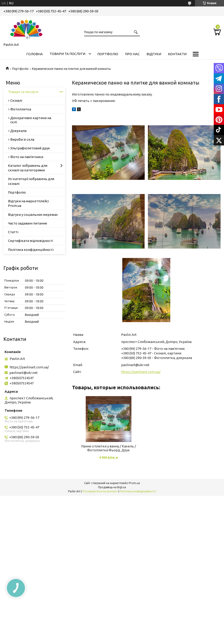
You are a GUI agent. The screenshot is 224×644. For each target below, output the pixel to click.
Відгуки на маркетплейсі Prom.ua (28, 203)
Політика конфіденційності (31, 250)
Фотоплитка (21, 109)
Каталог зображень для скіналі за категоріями (28, 168)
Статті (13, 232)
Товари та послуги (67, 54)
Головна (35, 54)
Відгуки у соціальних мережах (33, 215)
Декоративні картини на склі (31, 120)
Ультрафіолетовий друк (30, 148)
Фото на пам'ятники (27, 157)
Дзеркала (18, 131)
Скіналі (16, 100)
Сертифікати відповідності (31, 241)
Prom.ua (134, 483)
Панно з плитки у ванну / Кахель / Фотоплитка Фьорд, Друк (109, 448)
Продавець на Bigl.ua (112, 487)
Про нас (132, 54)
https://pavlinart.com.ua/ (141, 372)
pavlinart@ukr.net (135, 365)
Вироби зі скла (22, 139)
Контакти (177, 54)
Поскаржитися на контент (100, 491)
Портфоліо (108, 54)
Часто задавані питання (27, 223)
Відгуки (154, 54)
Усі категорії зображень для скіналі (31, 181)
